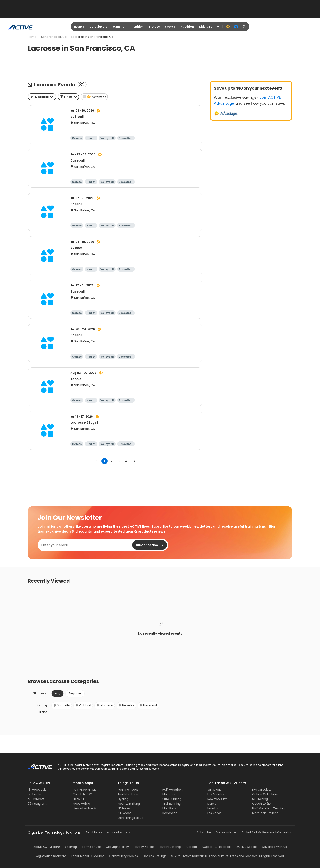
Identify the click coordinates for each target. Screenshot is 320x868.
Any (58, 693)
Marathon (169, 794)
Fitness (154, 27)
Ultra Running (172, 799)
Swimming (170, 813)
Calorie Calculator (265, 794)
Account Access (119, 832)
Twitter (37, 794)
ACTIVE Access (247, 847)
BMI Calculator (262, 790)
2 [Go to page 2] (112, 461)
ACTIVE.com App (84, 790)
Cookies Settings (154, 856)
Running (118, 27)
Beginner (75, 693)
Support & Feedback (217, 847)
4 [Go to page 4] (126, 461)
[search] (244, 27)
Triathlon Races (129, 794)
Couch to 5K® (82, 794)
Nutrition (187, 27)
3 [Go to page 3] (119, 461)
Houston (213, 808)
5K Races (124, 808)
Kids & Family (209, 27)
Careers (192, 847)
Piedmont (148, 705)
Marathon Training (265, 813)
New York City (217, 799)
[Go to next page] (134, 461)
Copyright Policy (117, 847)
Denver (212, 804)
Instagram (39, 804)
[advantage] (228, 27)
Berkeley (126, 705)
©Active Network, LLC (191, 856)
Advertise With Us (274, 847)
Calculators (98, 27)
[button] (68, 97)
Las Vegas (214, 813)
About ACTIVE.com (47, 847)
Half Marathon (173, 790)
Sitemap (71, 847)
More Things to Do (131, 818)
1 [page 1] (104, 461)
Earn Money (94, 832)
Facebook (39, 790)
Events (79, 27)
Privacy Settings (170, 847)
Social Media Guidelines (88, 856)
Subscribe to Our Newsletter (217, 832)
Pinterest (38, 799)
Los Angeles (216, 794)
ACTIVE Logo (36, 765)
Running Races (128, 790)
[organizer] (236, 27)
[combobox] (42, 97)
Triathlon (137, 27)
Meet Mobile (81, 804)
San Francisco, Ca (54, 37)
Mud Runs (169, 808)
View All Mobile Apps (87, 808)
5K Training (260, 799)
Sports (170, 27)
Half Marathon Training (268, 808)
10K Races (124, 813)
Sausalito (62, 705)
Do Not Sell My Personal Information (267, 832)
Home (32, 37)
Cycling (123, 799)
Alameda (105, 705)
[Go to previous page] (96, 461)
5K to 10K (79, 799)
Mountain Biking (129, 804)
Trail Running (172, 804)
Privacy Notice (144, 847)
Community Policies (123, 856)
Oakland (83, 705)
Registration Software (51, 856)
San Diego (214, 790)
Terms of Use (91, 847)
